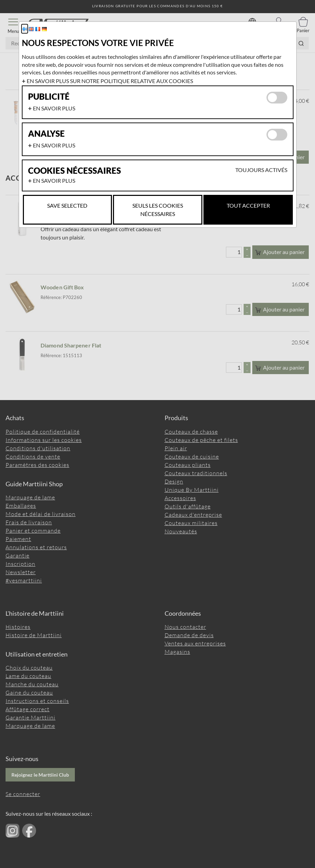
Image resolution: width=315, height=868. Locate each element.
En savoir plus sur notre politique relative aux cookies (110, 81)
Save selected (67, 205)
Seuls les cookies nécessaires (158, 210)
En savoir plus (54, 108)
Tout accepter (248, 205)
